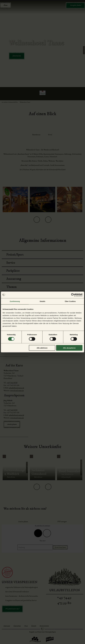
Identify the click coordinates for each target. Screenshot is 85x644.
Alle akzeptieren (69, 348)
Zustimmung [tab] (15, 301)
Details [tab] (42, 301)
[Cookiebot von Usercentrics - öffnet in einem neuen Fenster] (73, 295)
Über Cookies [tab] (70, 301)
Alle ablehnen (42, 348)
